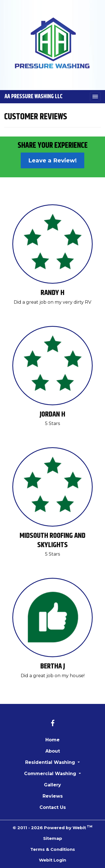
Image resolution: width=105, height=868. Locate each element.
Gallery (53, 785)
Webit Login (53, 860)
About (53, 751)
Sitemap (53, 838)
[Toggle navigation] (95, 97)
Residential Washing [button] (51, 762)
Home (53, 740)
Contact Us (53, 807)
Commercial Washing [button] (51, 774)
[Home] (53, 43)
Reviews (53, 796)
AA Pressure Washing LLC (33, 97)
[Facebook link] (53, 724)
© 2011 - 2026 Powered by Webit (53, 827)
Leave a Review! (53, 160)
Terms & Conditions (53, 849)
